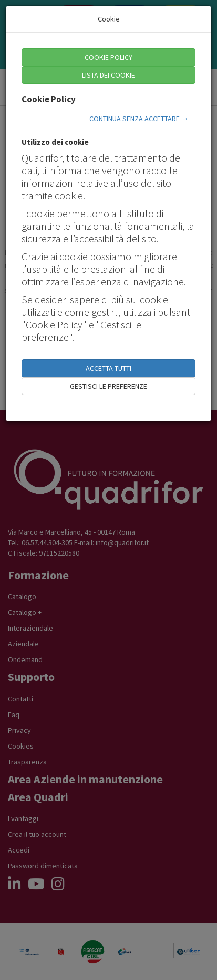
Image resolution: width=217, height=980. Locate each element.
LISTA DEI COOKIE (109, 75)
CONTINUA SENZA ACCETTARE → (139, 119)
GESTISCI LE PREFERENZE (109, 386)
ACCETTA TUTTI (109, 368)
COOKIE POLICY (109, 57)
